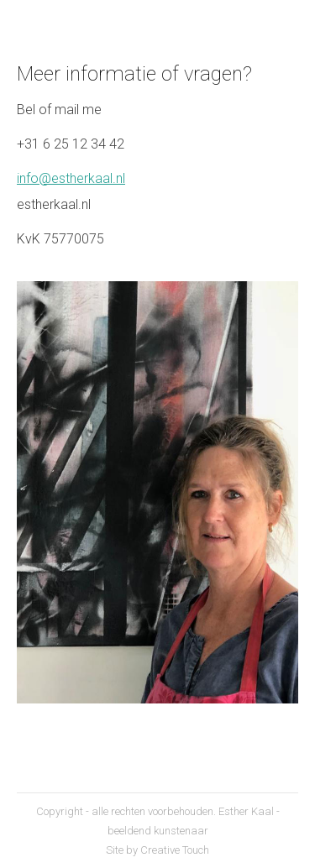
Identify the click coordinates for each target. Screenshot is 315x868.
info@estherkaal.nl (71, 178)
